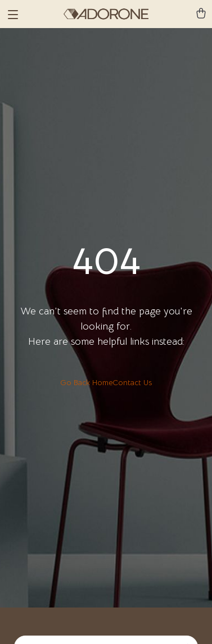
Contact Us (132, 382)
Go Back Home (86, 382)
